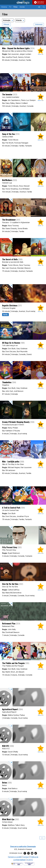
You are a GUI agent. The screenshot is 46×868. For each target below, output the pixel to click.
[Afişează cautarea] (44, 7)
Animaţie (7, 20)
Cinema (4, 7)
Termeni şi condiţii (15, 857)
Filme (15, 7)
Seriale (22, 7)
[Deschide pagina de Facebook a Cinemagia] (25, 853)
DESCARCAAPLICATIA (41, 2)
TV (10, 7)
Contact (26, 857)
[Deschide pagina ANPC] (17, 864)
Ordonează (39, 24)
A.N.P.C (30, 860)
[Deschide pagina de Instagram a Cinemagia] (28, 853)
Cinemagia (23, 2)
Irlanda (19, 20)
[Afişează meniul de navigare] (39, 7)
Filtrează (6, 24)
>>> (42, 838)
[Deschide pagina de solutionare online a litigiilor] (29, 864)
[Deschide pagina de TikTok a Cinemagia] (36, 853)
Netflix (5, 315)
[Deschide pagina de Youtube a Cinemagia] (32, 853)
